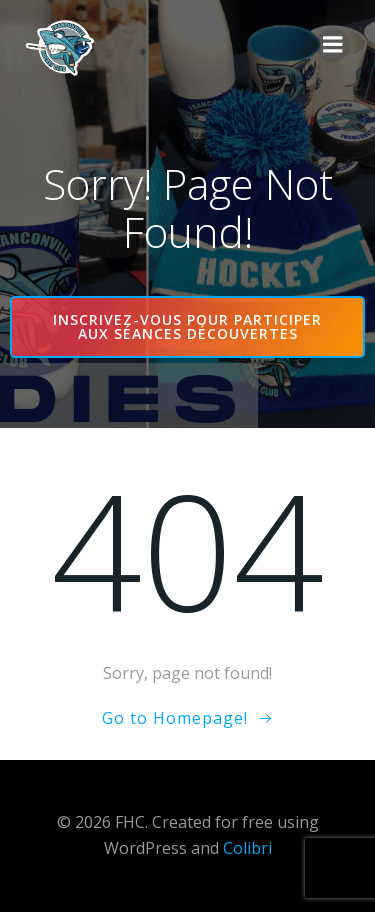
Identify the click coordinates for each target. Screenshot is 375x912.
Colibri (247, 848)
